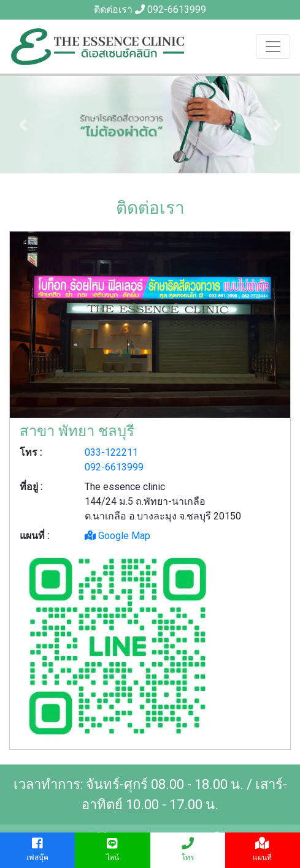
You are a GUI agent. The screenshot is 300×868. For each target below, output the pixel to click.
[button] (22, 125)
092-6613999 (177, 9)
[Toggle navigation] (273, 47)
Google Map (117, 536)
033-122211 (111, 452)
